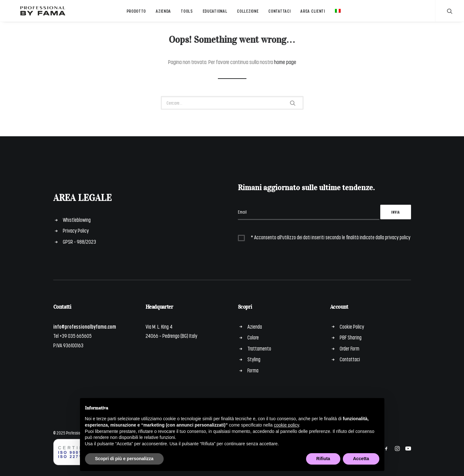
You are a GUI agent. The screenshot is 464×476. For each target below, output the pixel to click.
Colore (253, 337)
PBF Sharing (351, 337)
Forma (253, 370)
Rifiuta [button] (323, 459)
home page (285, 66)
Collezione (246, 14)
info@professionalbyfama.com (85, 326)
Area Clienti (311, 14)
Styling (254, 359)
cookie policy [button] (286, 425)
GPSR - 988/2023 (79, 241)
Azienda (162, 14)
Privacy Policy (76, 230)
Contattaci (278, 14)
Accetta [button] (361, 459)
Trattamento (259, 348)
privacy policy (398, 237)
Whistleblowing (77, 220)
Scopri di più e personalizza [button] (124, 459)
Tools (185, 14)
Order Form (350, 348)
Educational (213, 14)
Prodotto (135, 14)
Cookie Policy (352, 326)
